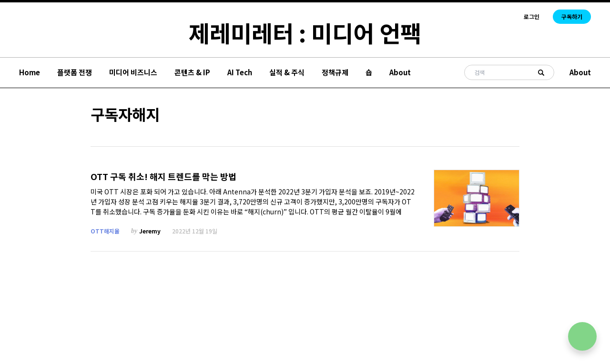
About (400, 72)
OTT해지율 (105, 231)
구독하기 (572, 16)
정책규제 (335, 72)
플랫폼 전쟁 (75, 72)
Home (30, 72)
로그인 (532, 17)
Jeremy (150, 231)
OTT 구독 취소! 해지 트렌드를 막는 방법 (163, 177)
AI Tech (240, 72)
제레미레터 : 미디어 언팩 (305, 32)
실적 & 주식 (287, 72)
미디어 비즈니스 (133, 72)
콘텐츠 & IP (192, 72)
